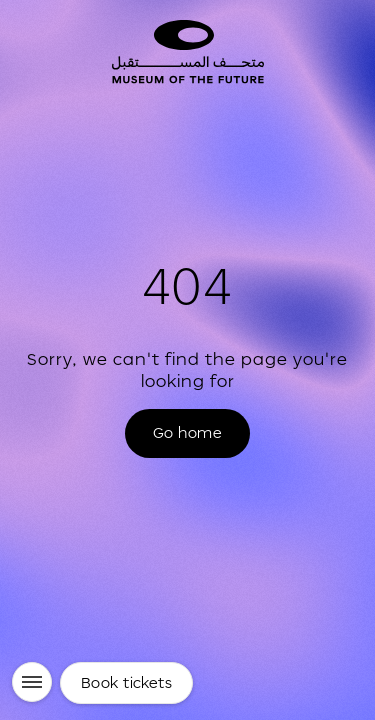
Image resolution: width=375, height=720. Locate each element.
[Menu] (32, 682)
